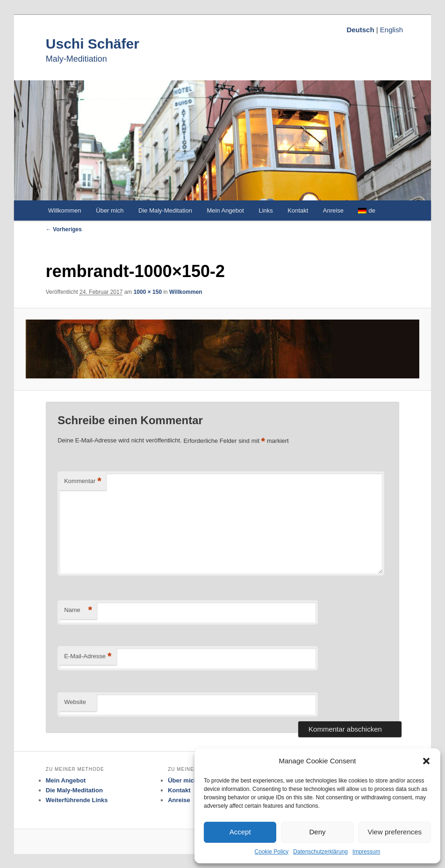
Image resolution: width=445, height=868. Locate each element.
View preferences (395, 832)
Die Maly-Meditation (165, 210)
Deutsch (360, 30)
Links (266, 210)
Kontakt (298, 210)
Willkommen (65, 210)
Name (78, 610)
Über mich (110, 210)
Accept (240, 832)
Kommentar (83, 481)
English (391, 30)
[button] (426, 761)
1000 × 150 (148, 292)
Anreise (333, 210)
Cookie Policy (272, 852)
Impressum (366, 852)
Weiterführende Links (77, 800)
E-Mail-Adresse (88, 657)
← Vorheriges (64, 229)
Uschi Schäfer (93, 44)
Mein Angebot (225, 210)
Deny (317, 832)
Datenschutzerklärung (320, 852)
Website (75, 702)
